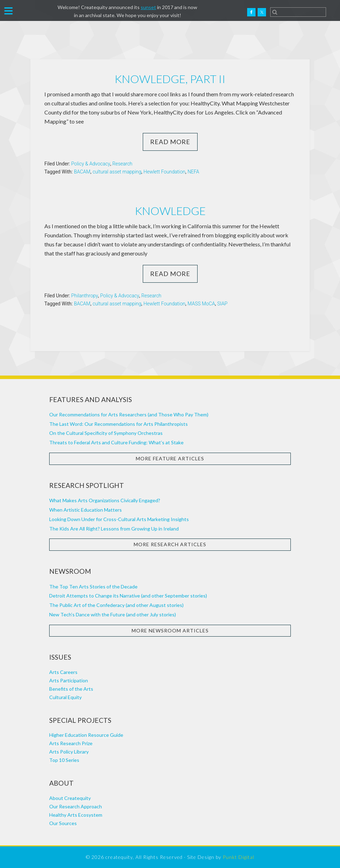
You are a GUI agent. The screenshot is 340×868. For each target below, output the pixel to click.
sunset (148, 7)
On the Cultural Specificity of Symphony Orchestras (106, 433)
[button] (9, 10)
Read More (170, 142)
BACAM (82, 172)
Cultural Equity (65, 697)
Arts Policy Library (69, 752)
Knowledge (170, 211)
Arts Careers (63, 672)
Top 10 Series (64, 760)
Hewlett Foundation (164, 172)
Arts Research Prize (71, 743)
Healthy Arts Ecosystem (76, 815)
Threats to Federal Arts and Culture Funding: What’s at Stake (116, 442)
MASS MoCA (201, 304)
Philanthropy (85, 296)
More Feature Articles (170, 458)
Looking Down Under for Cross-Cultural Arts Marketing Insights (119, 519)
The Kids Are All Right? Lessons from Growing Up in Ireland (114, 529)
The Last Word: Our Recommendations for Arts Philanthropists (119, 424)
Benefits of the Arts (71, 689)
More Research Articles (170, 544)
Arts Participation (69, 680)
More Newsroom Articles (170, 630)
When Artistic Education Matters (86, 510)
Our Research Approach (76, 806)
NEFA (193, 172)
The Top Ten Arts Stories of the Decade (93, 587)
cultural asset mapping (117, 172)
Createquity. (36, 12)
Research (122, 164)
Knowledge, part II (170, 79)
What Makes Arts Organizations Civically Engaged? (105, 500)
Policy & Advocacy (91, 164)
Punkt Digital (238, 857)
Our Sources (63, 823)
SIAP (222, 304)
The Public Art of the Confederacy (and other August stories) (116, 605)
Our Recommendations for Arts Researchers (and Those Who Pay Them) (129, 414)
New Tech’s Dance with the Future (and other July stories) (113, 614)
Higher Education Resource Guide (86, 735)
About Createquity (70, 798)
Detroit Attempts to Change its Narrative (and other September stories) (128, 596)
